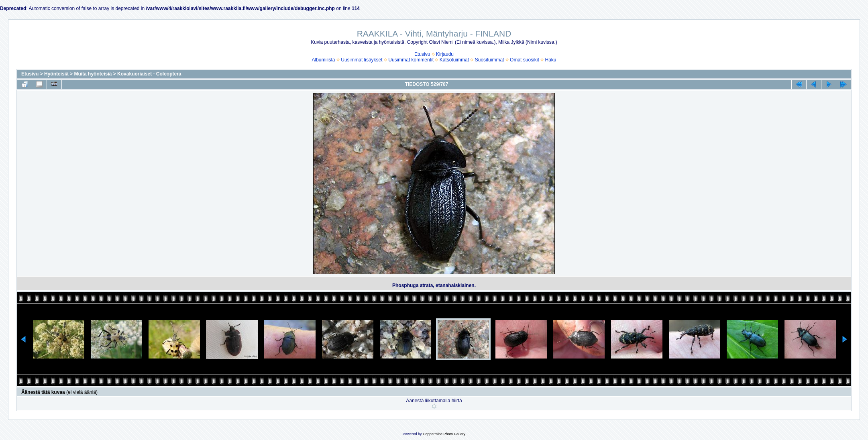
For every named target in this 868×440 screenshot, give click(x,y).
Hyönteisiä (56, 74)
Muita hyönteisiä (93, 74)
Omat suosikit (525, 60)
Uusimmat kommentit (411, 60)
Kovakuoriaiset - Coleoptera (149, 74)
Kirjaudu (445, 54)
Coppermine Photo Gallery (444, 434)
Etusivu (422, 54)
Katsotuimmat (454, 60)
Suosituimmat (490, 60)
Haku (550, 60)
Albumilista (324, 60)
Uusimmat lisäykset (362, 60)
